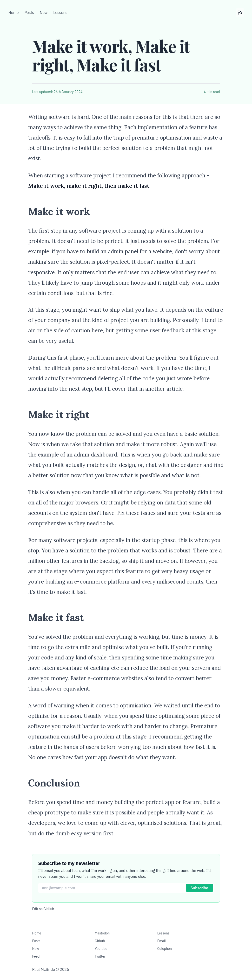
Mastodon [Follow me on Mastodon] (102, 933)
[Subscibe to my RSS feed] (240, 13)
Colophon (165, 949)
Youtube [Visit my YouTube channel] (101, 949)
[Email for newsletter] (126, 888)
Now (35, 949)
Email (162, 941)
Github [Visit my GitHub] (100, 941)
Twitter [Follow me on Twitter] (100, 956)
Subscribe (199, 888)
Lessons (163, 933)
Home (37, 933)
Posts (36, 941)
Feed (36, 956)
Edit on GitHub (43, 909)
